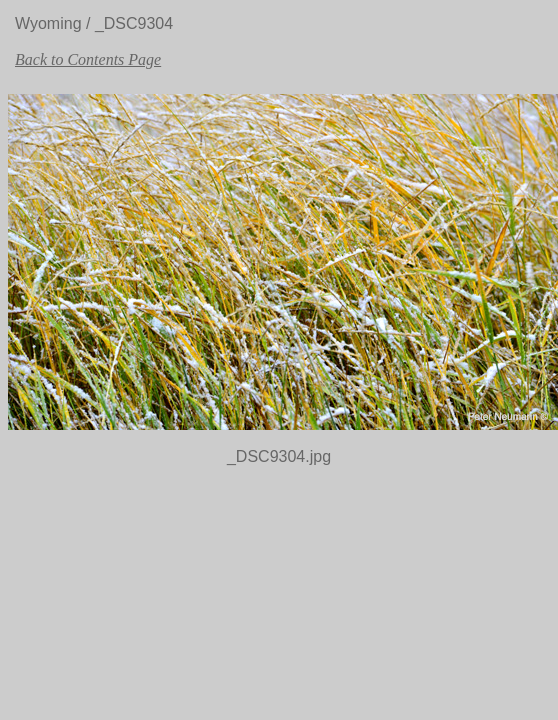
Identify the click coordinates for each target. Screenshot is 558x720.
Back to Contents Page (88, 59)
